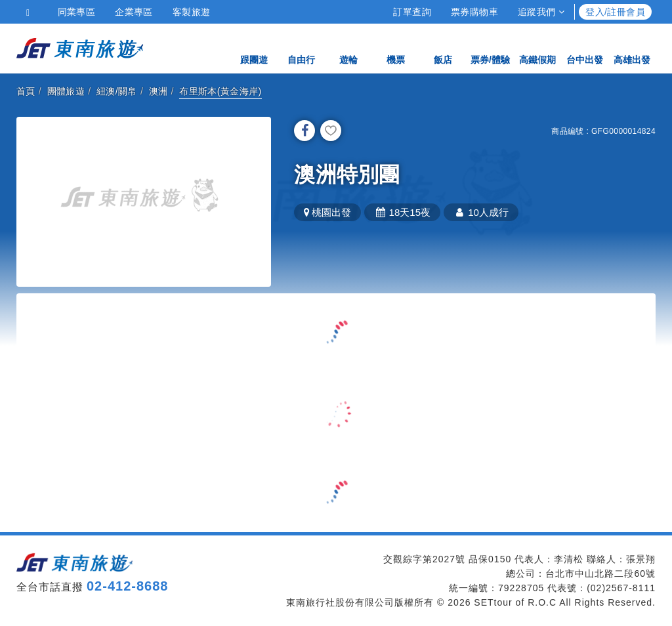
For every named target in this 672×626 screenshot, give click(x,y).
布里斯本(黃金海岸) (220, 91)
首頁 (26, 91)
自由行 (301, 48)
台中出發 (585, 48)
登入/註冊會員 (615, 12)
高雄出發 (632, 48)
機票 (396, 48)
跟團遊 (254, 48)
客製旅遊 (192, 12)
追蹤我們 (541, 12)
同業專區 (77, 12)
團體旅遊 (66, 91)
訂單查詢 (412, 12)
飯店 (443, 48)
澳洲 (158, 91)
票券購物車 (474, 12)
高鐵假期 (537, 48)
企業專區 (134, 12)
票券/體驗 (490, 48)
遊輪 (348, 48)
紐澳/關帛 (117, 91)
